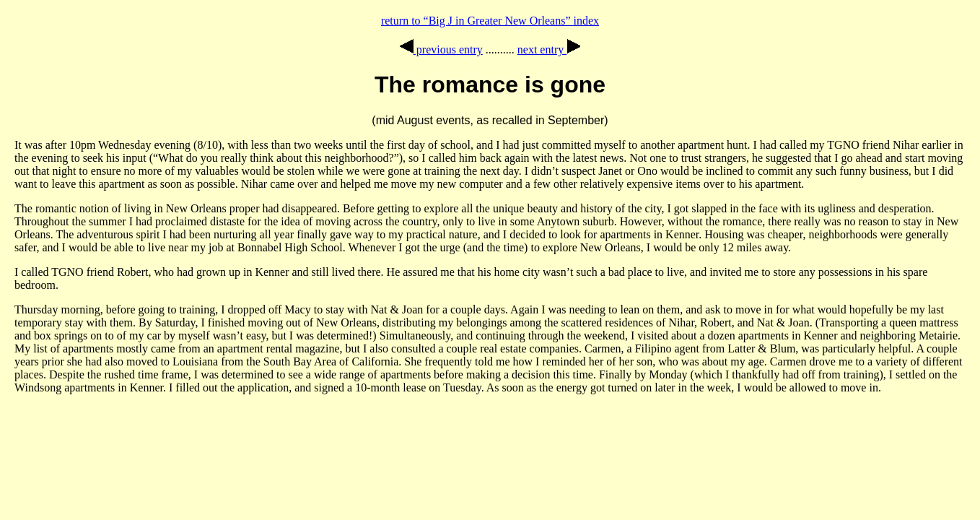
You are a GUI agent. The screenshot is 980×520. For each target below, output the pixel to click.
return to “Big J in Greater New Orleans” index (490, 21)
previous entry (441, 49)
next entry (549, 49)
